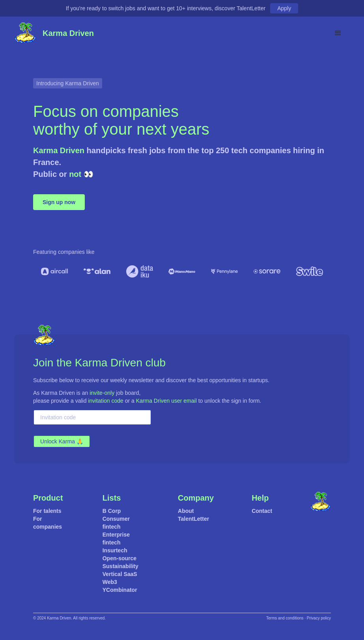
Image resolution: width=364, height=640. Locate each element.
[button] (338, 33)
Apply (284, 8)
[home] (25, 33)
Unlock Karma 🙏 (62, 441)
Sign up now (59, 202)
